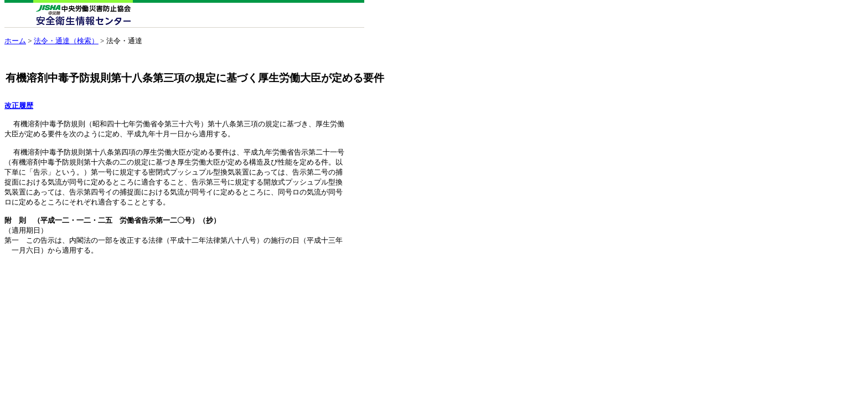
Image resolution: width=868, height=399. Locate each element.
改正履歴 (19, 106)
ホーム (15, 41)
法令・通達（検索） (66, 41)
